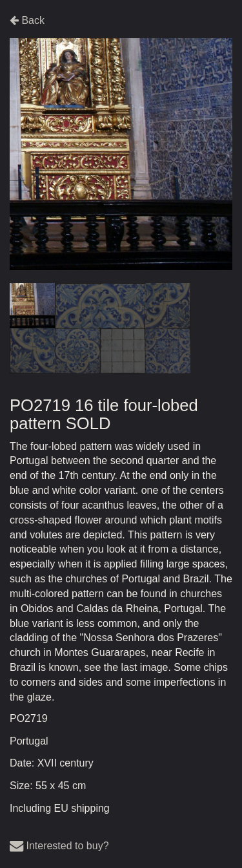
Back (27, 20)
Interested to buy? (59, 846)
